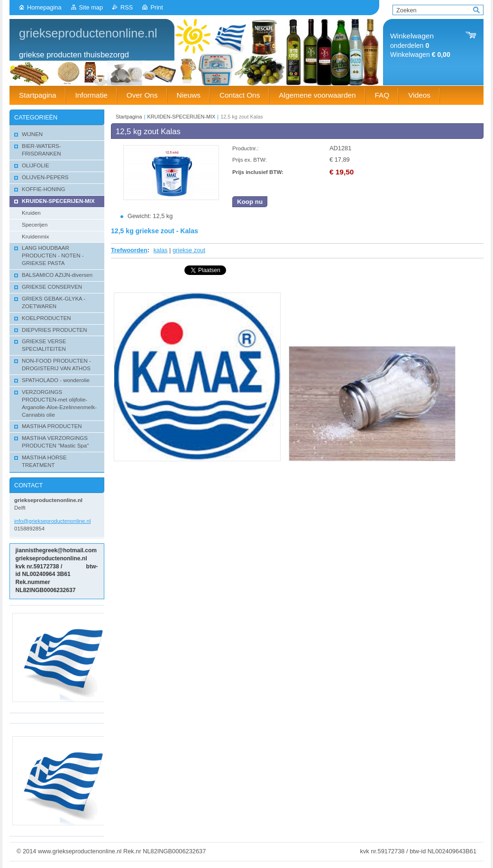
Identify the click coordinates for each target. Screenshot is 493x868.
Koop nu (250, 202)
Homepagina (44, 7)
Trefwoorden (129, 250)
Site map (91, 7)
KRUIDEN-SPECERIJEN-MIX (182, 117)
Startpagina (129, 117)
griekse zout (189, 250)
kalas (161, 250)
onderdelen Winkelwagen (420, 45)
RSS (127, 7)
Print (156, 7)
